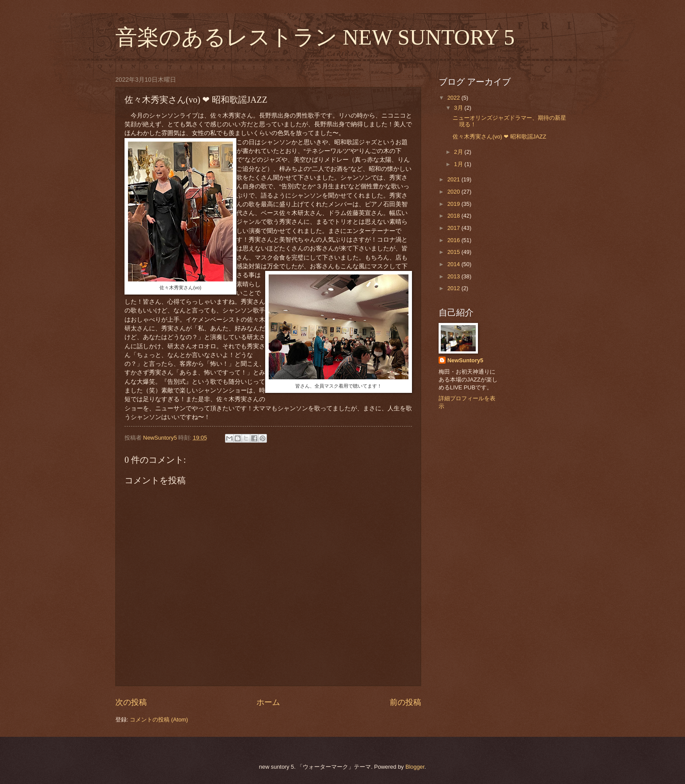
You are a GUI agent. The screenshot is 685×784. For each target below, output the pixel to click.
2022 (454, 98)
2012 (454, 288)
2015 (454, 252)
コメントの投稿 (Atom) (159, 720)
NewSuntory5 (465, 360)
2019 (454, 204)
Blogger (415, 767)
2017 (454, 228)
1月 (459, 164)
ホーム (268, 702)
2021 (454, 179)
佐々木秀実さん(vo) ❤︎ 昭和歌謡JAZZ (499, 137)
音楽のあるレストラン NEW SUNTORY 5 (315, 37)
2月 (459, 152)
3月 (459, 108)
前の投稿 (405, 702)
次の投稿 (131, 702)
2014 (454, 264)
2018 (454, 216)
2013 (454, 276)
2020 (454, 192)
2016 (454, 240)
